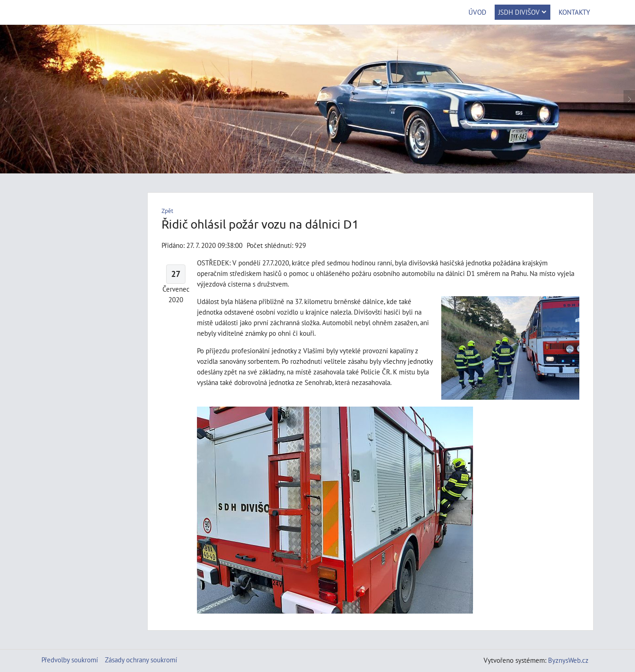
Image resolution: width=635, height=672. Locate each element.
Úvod (477, 12)
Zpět (167, 211)
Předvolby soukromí (70, 660)
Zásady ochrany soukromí (141, 660)
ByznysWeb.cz (568, 660)
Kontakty (574, 12)
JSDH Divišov (522, 12)
